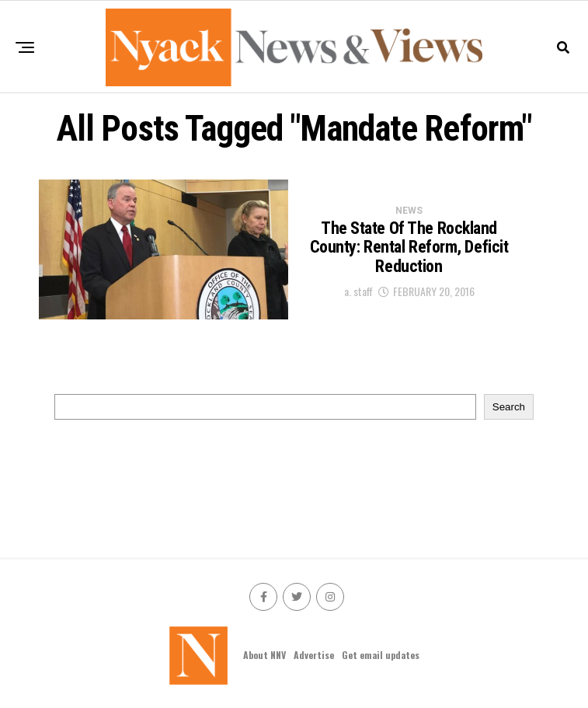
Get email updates (381, 655)
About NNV (264, 655)
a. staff (358, 291)
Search (509, 407)
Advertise (314, 655)
